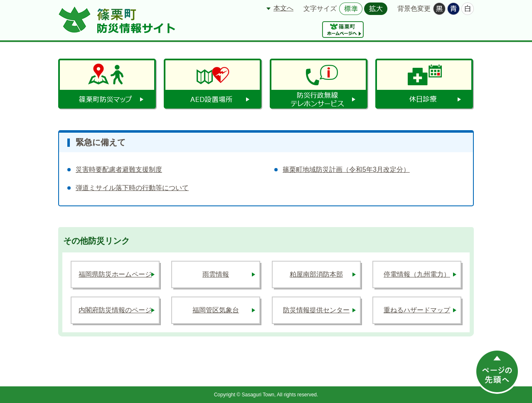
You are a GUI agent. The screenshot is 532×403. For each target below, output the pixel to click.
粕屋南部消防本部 (316, 274)
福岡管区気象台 (216, 310)
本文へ (283, 8)
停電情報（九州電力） (417, 274)
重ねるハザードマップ (417, 310)
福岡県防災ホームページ (115, 274)
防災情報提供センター (316, 310)
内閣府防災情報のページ (115, 310)
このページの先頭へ (497, 371)
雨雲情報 (216, 274)
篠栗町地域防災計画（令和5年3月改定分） (346, 169)
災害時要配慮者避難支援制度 (119, 169)
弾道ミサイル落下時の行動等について (132, 188)
